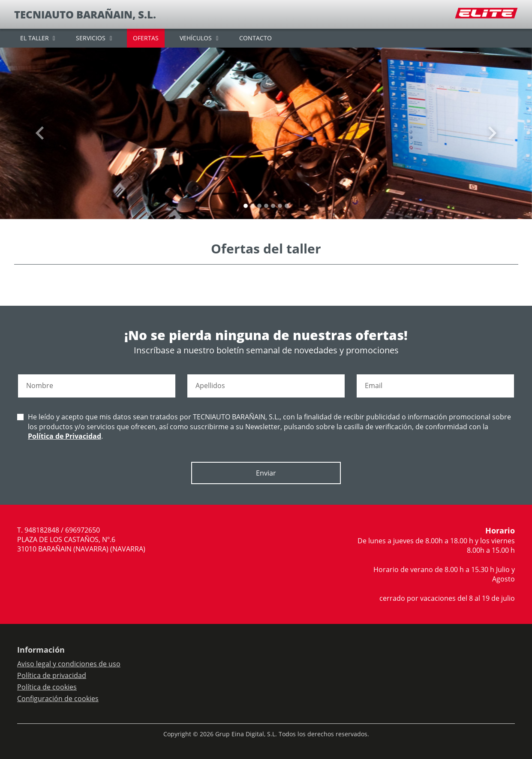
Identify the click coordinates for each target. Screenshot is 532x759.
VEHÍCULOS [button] (196, 38)
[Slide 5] (280, 206)
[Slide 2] (259, 206)
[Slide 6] (287, 206)
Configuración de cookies (58, 699)
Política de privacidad (52, 675)
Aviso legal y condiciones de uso (69, 664)
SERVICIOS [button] (91, 38)
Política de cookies (47, 687)
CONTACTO (255, 38)
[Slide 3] (266, 206)
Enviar (266, 473)
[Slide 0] (246, 206)
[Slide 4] (273, 206)
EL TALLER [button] (35, 38)
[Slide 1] (252, 206)
